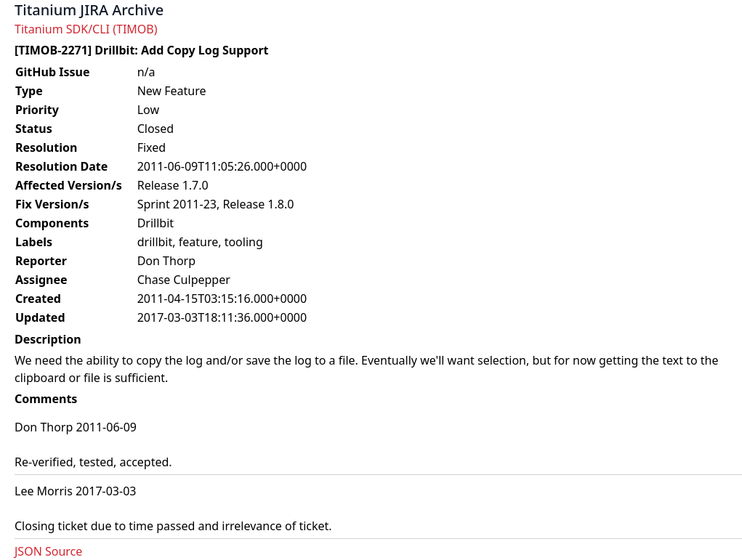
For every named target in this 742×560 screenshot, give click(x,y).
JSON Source (48, 551)
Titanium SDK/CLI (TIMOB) (86, 29)
